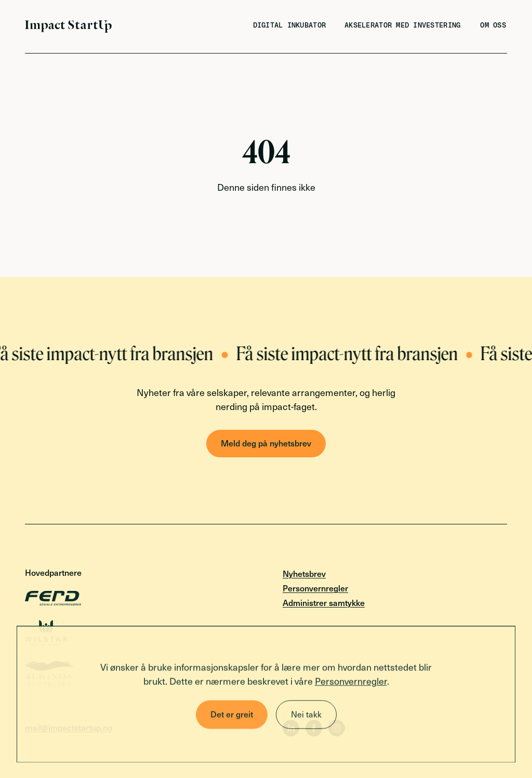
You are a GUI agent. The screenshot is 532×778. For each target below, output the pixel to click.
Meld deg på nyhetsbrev (266, 443)
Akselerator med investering (402, 25)
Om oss (493, 25)
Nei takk (306, 715)
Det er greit (232, 715)
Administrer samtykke (324, 602)
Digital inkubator (290, 25)
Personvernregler (351, 682)
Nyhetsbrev (304, 573)
